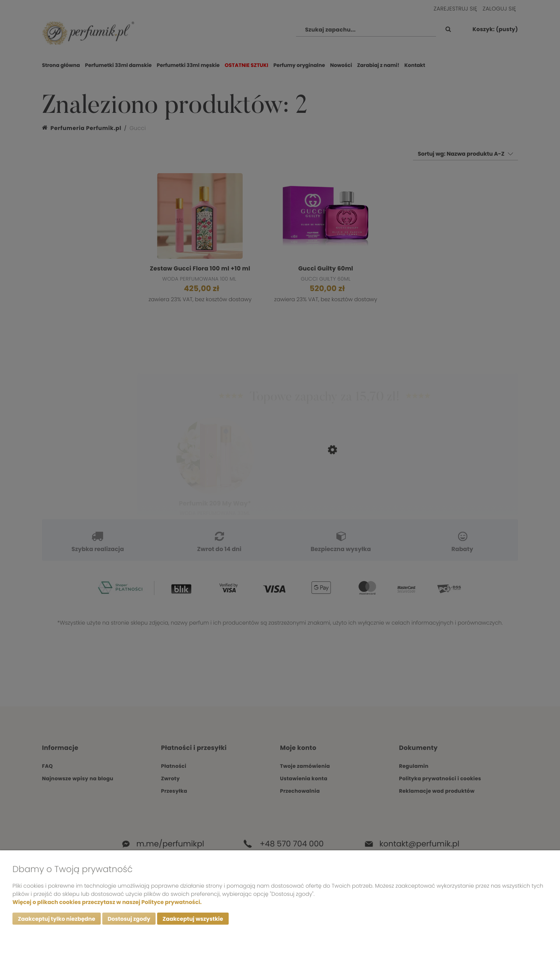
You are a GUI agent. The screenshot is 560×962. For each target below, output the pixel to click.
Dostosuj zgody (129, 919)
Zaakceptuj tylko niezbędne (57, 919)
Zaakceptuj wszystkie (193, 919)
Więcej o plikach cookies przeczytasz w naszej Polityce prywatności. (107, 902)
